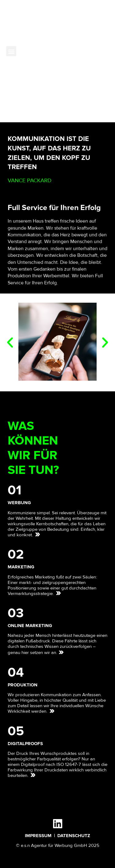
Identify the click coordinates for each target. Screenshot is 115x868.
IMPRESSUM (38, 836)
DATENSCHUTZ (74, 836)
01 (15, 490)
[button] (11, 51)
